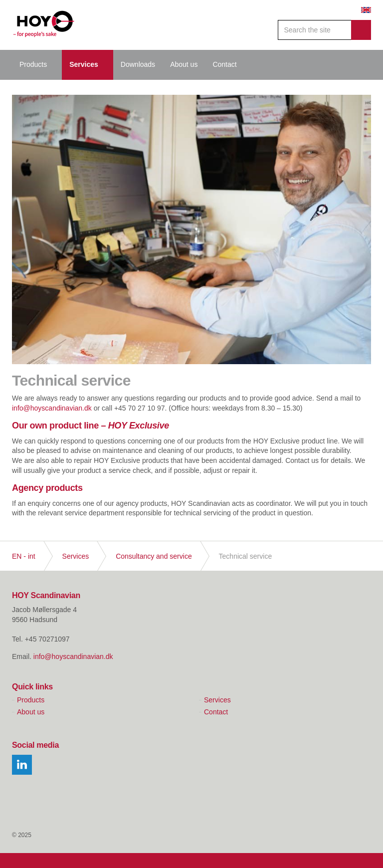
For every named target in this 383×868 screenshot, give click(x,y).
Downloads (138, 64)
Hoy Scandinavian (44, 25)
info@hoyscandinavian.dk (52, 408)
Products (33, 64)
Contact (224, 64)
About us (184, 64)
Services (84, 64)
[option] (191, 229)
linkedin (22, 765)
